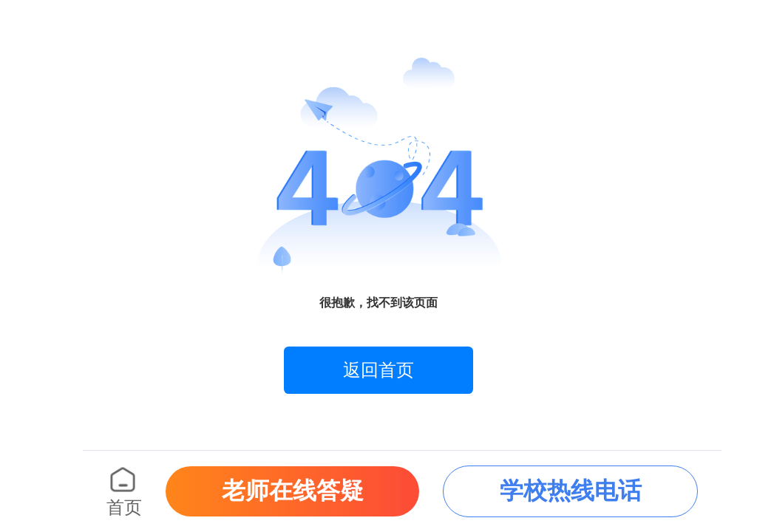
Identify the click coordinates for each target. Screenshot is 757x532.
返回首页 (378, 370)
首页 (124, 508)
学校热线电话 (571, 491)
